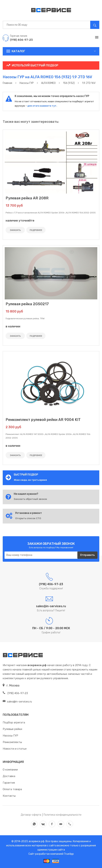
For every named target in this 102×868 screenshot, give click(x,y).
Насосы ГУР (10, 736)
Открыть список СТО (28, 518)
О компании (10, 770)
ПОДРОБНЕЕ (36, 230)
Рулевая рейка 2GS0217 (27, 304)
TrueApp (69, 854)
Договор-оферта (31, 815)
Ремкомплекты (12, 742)
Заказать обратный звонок (30, 499)
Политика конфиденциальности (62, 815)
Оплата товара (12, 789)
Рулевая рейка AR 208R (27, 198)
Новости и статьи (15, 749)
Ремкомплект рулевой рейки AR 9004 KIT (43, 420)
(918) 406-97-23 (15, 693)
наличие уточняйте (20, 221)
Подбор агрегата (14, 722)
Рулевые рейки (12, 729)
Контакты (9, 796)
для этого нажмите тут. (42, 106)
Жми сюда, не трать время (30, 480)
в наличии (13, 326)
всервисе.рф (36, 841)
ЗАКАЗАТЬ (15, 230)
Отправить (87, 555)
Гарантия (9, 783)
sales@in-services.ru (17, 702)
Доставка (9, 776)
